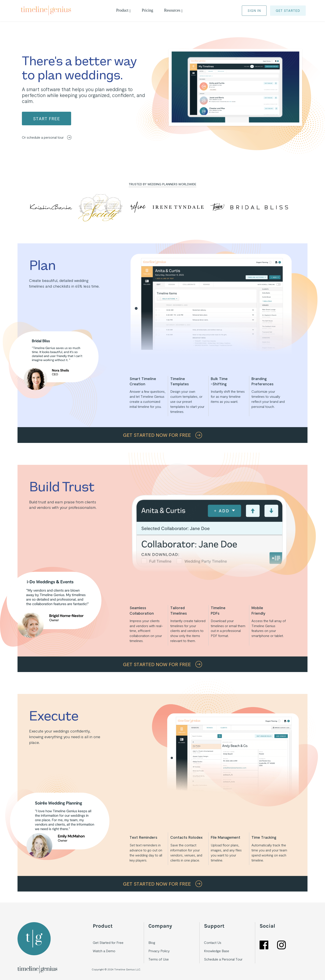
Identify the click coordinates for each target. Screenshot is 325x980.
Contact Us (213, 942)
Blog (152, 942)
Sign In (254, 11)
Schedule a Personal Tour (223, 959)
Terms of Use (159, 959)
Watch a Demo (104, 951)
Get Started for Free (108, 942)
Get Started (288, 11)
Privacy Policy (159, 951)
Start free (47, 119)
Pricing (148, 10)
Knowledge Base (217, 951)
